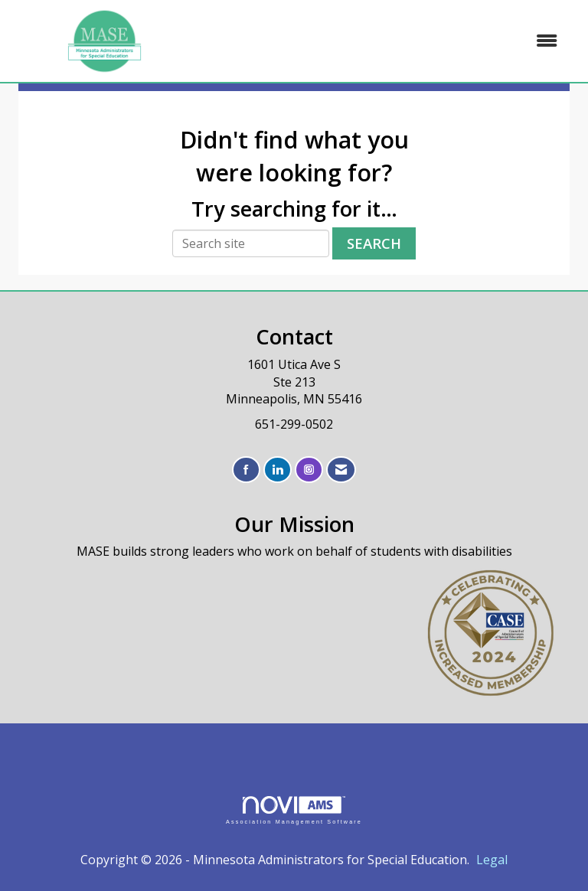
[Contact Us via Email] (341, 470)
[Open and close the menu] (385, 41)
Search (374, 243)
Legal (492, 860)
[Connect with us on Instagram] (309, 470)
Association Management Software (294, 810)
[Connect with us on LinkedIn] (278, 470)
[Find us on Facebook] (246, 470)
